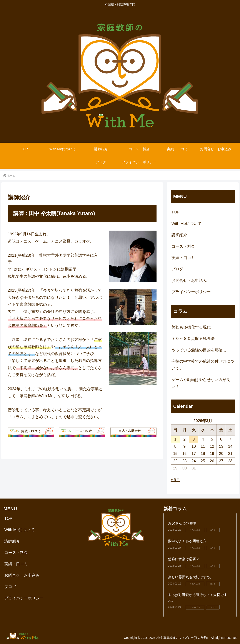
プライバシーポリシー (191, 292)
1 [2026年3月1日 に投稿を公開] (175, 439)
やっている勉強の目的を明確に (199, 350)
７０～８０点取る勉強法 (193, 339)
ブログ (177, 269)
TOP (176, 212)
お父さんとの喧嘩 (182, 523)
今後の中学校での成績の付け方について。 (203, 365)
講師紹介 (179, 235)
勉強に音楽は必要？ (184, 559)
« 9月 (175, 480)
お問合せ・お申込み (189, 281)
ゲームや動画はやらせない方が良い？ (201, 383)
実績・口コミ (183, 258)
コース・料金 (183, 246)
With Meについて (187, 224)
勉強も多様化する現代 (191, 327)
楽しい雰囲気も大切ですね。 (191, 577)
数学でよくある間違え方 (187, 541)
